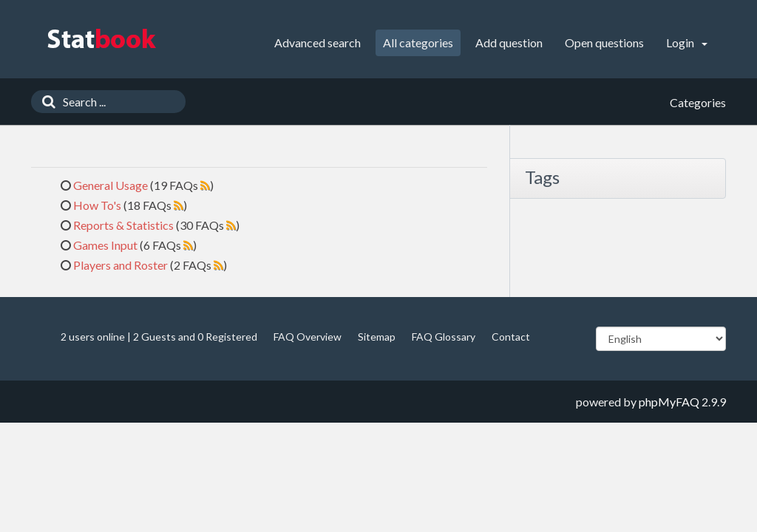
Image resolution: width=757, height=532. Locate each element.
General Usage (111, 185)
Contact (511, 337)
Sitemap (377, 337)
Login (687, 42)
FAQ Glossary (444, 337)
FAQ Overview (308, 337)
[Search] (45, 102)
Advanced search (318, 42)
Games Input (105, 245)
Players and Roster (120, 265)
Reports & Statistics (123, 225)
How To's (97, 205)
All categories (418, 42)
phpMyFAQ (669, 402)
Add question (509, 42)
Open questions (604, 42)
